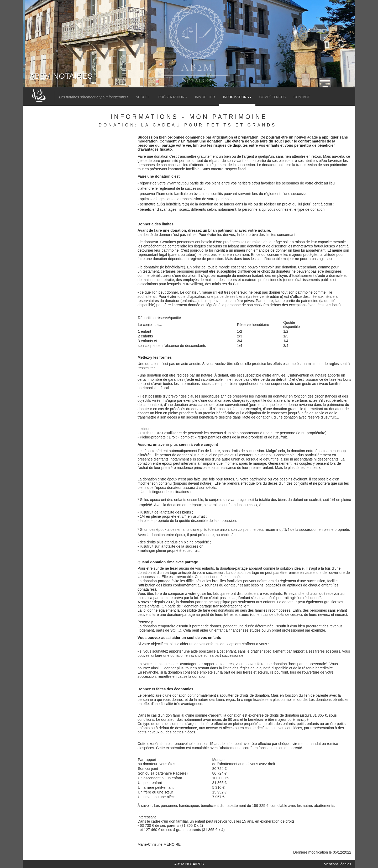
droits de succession (247, 451)
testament (151, 271)
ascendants (303, 459)
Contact (302, 97)
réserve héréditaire (267, 297)
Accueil (143, 97)
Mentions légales (337, 864)
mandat (315, 744)
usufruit (329, 417)
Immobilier (205, 97)
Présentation (173, 97)
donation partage (245, 573)
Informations (237, 97)
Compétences (272, 97)
